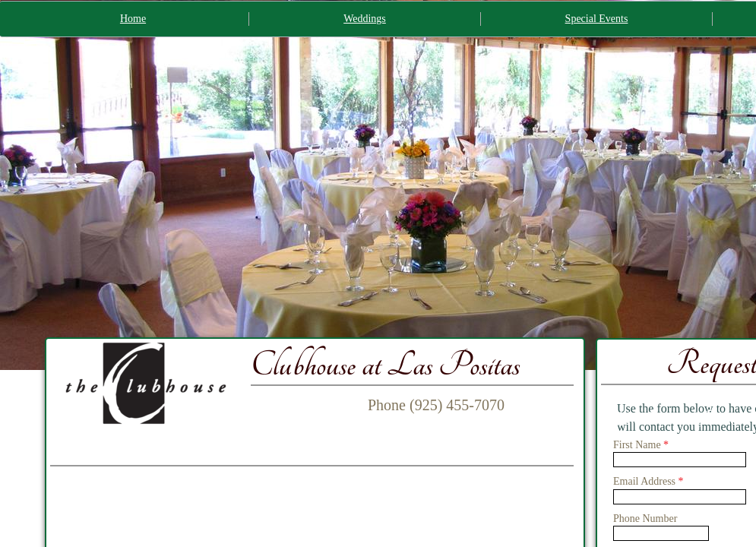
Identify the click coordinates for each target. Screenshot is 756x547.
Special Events (597, 19)
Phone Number (645, 519)
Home (133, 19)
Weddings (365, 19)
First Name (641, 445)
